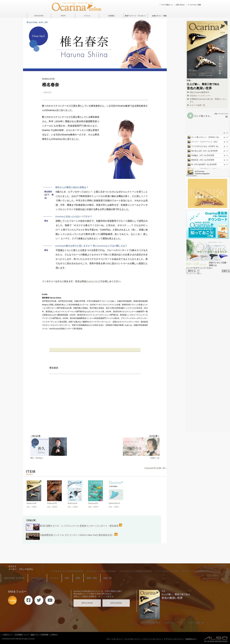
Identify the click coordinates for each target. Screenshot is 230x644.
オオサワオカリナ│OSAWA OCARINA (136, 571)
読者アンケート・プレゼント (135, 16)
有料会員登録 (116, 603)
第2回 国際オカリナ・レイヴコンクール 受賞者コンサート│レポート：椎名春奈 (74, 528)
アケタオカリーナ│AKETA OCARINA (67, 571)
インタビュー (37, 578)
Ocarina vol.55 (52, 503)
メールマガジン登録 (194, 5)
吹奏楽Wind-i (191, 639)
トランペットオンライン (152, 639)
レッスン (54, 578)
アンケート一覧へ (194, 273)
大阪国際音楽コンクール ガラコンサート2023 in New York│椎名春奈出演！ (72, 537)
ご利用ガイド (7, 635)
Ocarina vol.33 (93, 503)
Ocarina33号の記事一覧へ (156, 468)
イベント (87, 16)
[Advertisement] (95, 411)
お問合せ (54, 635)
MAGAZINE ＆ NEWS (14, 578)
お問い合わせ (180, 5)
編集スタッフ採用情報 (40, 635)
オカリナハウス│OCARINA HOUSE (197, 571)
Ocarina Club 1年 (114, 503)
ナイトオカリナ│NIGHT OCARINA (101, 571)
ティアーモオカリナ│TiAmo (167, 571)
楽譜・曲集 (92, 578)
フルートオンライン (114, 639)
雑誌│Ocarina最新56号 (200, 92)
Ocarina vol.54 (72, 503)
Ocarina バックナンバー (200, 96)
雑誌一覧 (108, 578)
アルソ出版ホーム (167, 5)
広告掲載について (22, 635)
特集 (67, 578)
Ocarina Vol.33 (93, 281)
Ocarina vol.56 (31, 503)
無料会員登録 (87, 603)
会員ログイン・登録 (159, 16)
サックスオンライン (132, 639)
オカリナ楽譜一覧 (197, 105)
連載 (78, 578)
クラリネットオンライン (173, 639)
